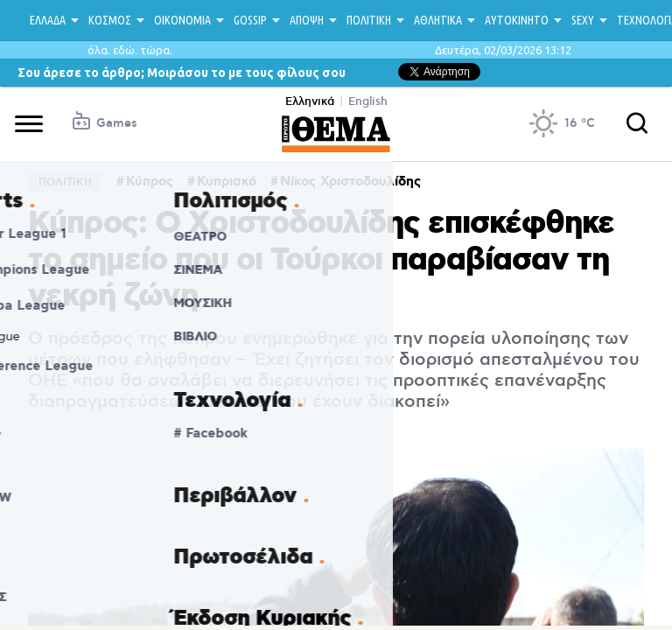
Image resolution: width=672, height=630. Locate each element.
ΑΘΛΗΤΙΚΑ (438, 20)
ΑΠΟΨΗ (307, 20)
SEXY (583, 20)
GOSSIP (250, 20)
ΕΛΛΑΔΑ (48, 20)
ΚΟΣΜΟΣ (110, 20)
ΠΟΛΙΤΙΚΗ (369, 20)
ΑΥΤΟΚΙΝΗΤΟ (517, 20)
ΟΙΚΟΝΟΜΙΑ (182, 20)
